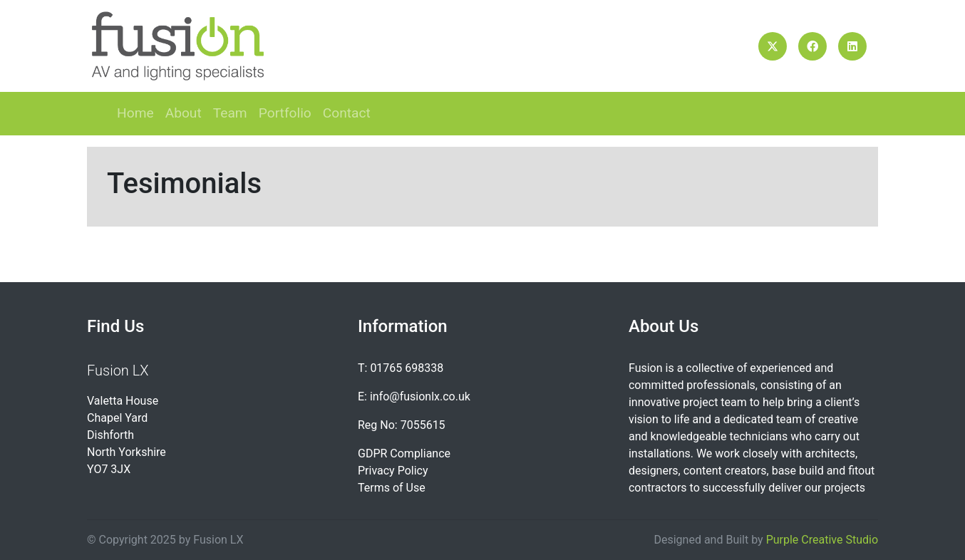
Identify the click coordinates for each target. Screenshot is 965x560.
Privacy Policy (393, 471)
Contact (347, 113)
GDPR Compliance (404, 453)
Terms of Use (392, 488)
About (184, 113)
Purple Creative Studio (822, 540)
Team (230, 113)
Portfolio (285, 113)
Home (135, 113)
